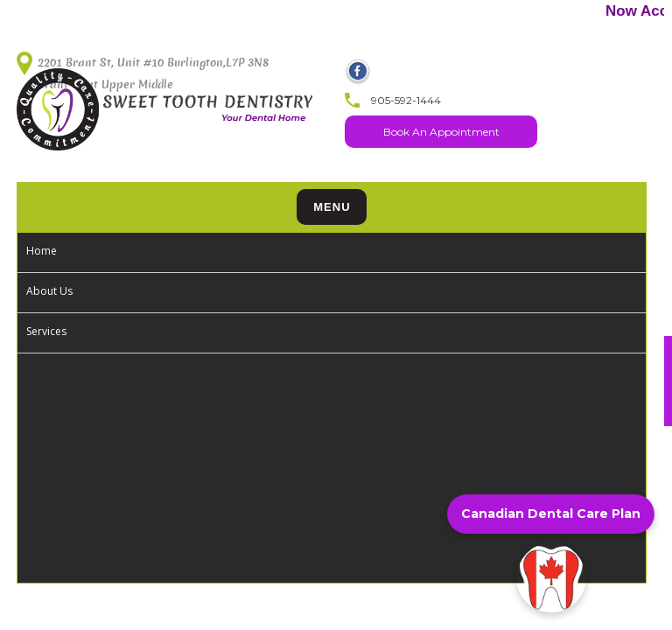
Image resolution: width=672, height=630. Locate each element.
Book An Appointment (441, 132)
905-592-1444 (406, 100)
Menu (332, 207)
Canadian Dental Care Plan (551, 514)
